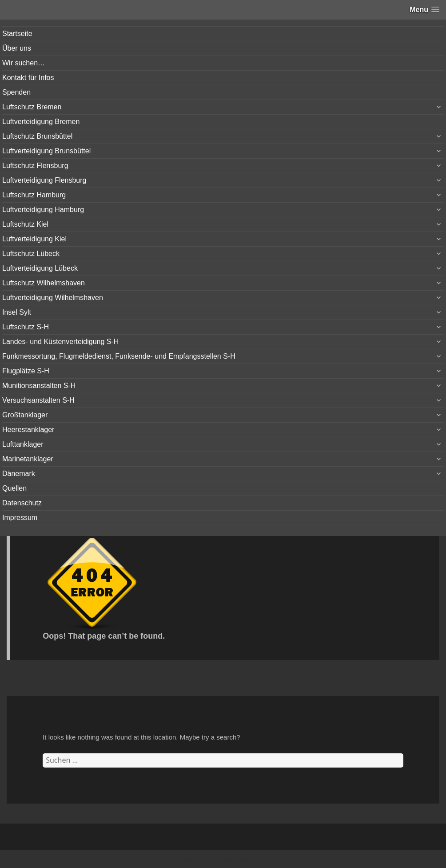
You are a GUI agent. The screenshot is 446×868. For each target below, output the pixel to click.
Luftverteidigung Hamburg (43, 210)
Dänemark (19, 474)
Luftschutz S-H (26, 327)
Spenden (16, 92)
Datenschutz (22, 503)
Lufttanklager (23, 444)
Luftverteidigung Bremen (41, 122)
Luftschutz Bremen (32, 107)
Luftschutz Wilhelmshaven (44, 283)
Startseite (17, 34)
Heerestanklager (28, 430)
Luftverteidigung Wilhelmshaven (53, 298)
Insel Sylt (17, 312)
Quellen (14, 488)
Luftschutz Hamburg (34, 195)
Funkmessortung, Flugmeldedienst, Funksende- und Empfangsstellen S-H (119, 356)
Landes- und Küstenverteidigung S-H (60, 342)
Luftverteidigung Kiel (34, 239)
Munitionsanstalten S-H (39, 386)
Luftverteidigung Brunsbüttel (46, 151)
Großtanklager (25, 415)
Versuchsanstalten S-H (38, 400)
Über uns (17, 48)
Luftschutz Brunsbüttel (37, 136)
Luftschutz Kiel (25, 224)
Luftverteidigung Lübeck (40, 268)
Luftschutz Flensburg (35, 166)
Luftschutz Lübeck (31, 254)
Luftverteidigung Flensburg (44, 180)
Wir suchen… (24, 63)
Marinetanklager (28, 459)
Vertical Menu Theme (240, 860)
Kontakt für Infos (28, 78)
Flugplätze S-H (26, 371)
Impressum (20, 518)
